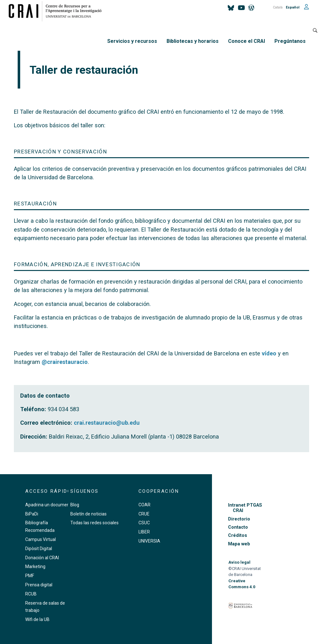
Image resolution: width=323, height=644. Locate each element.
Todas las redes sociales (94, 523)
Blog (75, 505)
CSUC (144, 523)
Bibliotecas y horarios (193, 41)
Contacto (238, 527)
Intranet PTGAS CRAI (245, 508)
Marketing (35, 566)
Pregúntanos (290, 41)
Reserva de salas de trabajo (45, 607)
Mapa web (239, 544)
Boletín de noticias (88, 514)
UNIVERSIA (149, 541)
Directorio (239, 519)
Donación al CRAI (42, 558)
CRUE (144, 514)
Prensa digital (39, 585)
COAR (144, 505)
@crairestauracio (65, 362)
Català (278, 7)
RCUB (31, 594)
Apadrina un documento (49, 505)
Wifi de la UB (37, 619)
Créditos (238, 535)
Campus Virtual (41, 539)
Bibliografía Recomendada (40, 526)
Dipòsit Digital (39, 549)
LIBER (144, 532)
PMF (30, 576)
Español (293, 7)
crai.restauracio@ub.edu (107, 423)
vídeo (269, 353)
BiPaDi (32, 514)
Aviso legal (239, 562)
